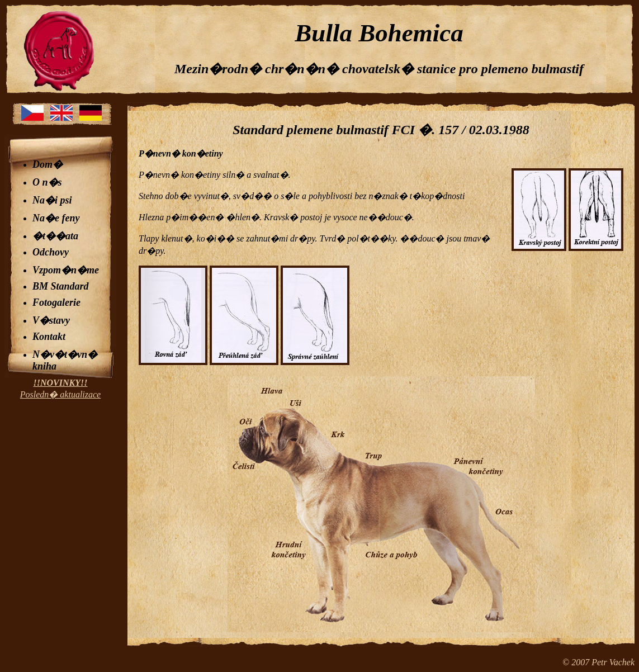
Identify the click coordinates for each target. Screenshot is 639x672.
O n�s (47, 182)
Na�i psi (52, 200)
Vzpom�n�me (66, 270)
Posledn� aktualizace (60, 389)
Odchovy (51, 252)
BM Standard (61, 286)
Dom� (48, 164)
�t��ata (55, 236)
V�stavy (51, 320)
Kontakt (49, 337)
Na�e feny (56, 218)
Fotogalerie (56, 302)
